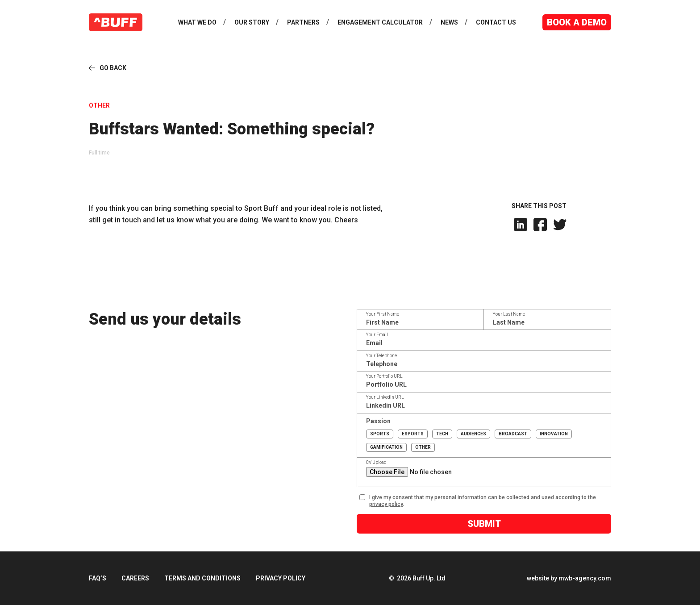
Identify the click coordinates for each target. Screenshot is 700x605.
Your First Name (384, 314)
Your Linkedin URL (386, 397)
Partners (303, 22)
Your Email (378, 335)
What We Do (197, 22)
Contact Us (496, 22)
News (449, 22)
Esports (413, 434)
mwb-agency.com (585, 578)
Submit (485, 524)
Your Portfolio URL (386, 376)
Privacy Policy (281, 578)
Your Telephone (383, 356)
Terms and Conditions (202, 578)
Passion (380, 421)
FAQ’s (98, 578)
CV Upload (378, 463)
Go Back (113, 68)
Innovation (554, 434)
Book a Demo (577, 22)
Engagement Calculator (380, 22)
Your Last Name (510, 314)
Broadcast (513, 434)
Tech (443, 434)
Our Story (252, 22)
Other (423, 447)
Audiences (474, 434)
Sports (380, 434)
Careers (135, 578)
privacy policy (387, 504)
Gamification (387, 447)
